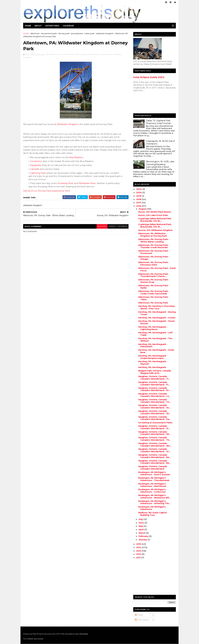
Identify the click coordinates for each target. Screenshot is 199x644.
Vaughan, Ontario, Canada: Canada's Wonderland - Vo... (154, 406)
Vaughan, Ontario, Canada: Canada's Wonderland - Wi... (154, 433)
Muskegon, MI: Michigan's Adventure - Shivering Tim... (154, 502)
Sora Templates (82, 634)
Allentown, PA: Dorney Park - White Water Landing (154, 241)
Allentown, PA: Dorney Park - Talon (154, 298)
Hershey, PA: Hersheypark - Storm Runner (156, 322)
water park (90, 33)
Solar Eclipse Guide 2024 (149, 77)
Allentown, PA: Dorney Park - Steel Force (157, 269)
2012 (139, 554)
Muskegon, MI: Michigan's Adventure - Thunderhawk (154, 479)
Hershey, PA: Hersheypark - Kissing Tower (157, 313)
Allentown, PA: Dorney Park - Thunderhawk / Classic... (154, 275)
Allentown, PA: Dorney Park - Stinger (154, 258)
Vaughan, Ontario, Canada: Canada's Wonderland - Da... (154, 418)
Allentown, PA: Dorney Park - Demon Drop (154, 281)
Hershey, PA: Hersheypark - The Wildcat (155, 340)
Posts (139, 615)
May (141, 526)
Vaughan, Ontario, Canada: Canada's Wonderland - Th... (154, 401)
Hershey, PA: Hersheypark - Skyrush (153, 363)
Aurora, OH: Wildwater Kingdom (155, 230)
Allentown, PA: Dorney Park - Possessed (154, 252)
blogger (100, 228)
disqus (110, 228)
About (38, 26)
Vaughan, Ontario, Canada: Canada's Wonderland (153, 468)
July (141, 519)
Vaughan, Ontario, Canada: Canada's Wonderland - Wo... (155, 445)
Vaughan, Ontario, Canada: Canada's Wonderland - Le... (154, 395)
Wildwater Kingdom (68, 124)
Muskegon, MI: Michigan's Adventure (152, 508)
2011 (139, 558)
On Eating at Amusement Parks (155, 423)
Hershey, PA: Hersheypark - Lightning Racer (153, 328)
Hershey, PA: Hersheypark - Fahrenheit (153, 345)
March (142, 533)
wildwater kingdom (105, 33)
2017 (139, 203)
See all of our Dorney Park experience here (47, 191)
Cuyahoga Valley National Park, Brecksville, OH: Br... (155, 220)
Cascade (35, 169)
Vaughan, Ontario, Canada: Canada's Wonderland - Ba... (154, 456)
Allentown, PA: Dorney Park (153, 303)
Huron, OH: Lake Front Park (153, 215)
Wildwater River (87, 184)
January (143, 540)
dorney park (64, 33)
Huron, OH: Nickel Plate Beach (154, 212)
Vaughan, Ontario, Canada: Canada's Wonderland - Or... (154, 450)
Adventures (52, 26)
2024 (139, 189)
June (141, 523)
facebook (121, 228)
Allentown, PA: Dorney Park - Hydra (154, 287)
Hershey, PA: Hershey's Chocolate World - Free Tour (156, 307)
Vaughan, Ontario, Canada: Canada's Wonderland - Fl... (154, 383)
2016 (139, 206)
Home (28, 26)
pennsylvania (77, 33)
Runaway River (66, 184)
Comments (142, 620)
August (143, 209)
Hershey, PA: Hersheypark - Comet (157, 318)
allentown (35, 33)
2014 (139, 547)
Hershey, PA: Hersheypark (152, 367)
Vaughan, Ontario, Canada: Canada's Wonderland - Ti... (154, 378)
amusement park (49, 33)
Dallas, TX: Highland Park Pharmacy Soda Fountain (158, 122)
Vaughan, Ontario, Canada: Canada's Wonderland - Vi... (154, 427)
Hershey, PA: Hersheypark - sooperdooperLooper (153, 357)
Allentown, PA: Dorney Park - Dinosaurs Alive (154, 264)
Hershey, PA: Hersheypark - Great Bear (156, 351)
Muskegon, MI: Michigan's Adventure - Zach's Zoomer (154, 473)
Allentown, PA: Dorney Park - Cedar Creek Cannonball (154, 292)
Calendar (68, 26)
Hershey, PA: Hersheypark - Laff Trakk (155, 334)
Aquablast (36, 165)
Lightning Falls (38, 173)
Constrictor (36, 161)
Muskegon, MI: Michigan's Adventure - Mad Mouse (152, 485)
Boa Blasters (76, 158)
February (144, 536)
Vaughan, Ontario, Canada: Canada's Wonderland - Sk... (154, 412)
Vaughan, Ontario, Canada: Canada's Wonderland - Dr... (154, 389)
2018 (139, 199)
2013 (139, 551)
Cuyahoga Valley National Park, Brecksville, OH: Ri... (155, 226)
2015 (139, 544)
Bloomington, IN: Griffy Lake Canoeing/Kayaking (160, 163)
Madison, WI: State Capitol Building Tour (152, 514)
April (141, 530)
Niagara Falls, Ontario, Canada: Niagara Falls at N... (155, 372)
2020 (139, 193)
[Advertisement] (144, 103)
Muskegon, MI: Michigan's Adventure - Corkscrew (152, 491)
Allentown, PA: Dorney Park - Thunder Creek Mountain (154, 246)
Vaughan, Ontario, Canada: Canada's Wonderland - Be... (154, 462)
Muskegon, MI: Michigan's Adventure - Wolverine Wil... (154, 496)
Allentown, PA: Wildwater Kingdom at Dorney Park (152, 235)
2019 (139, 196)
